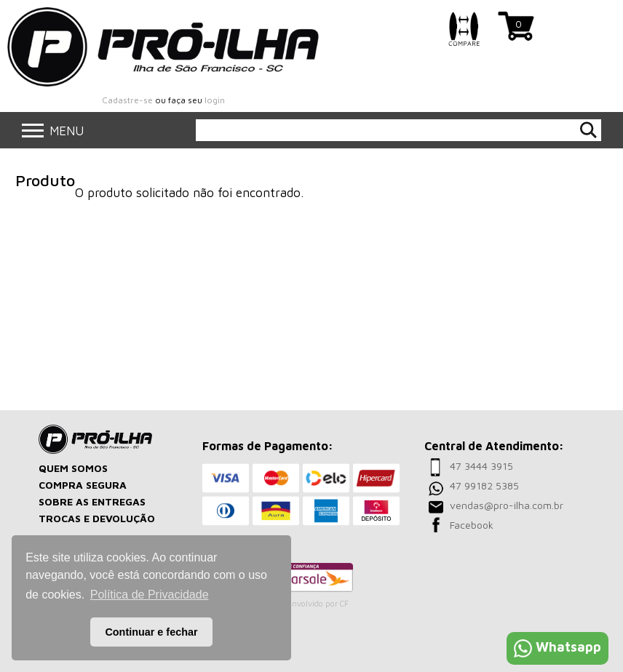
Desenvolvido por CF (311, 603)
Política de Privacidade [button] (150, 595)
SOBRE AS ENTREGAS (92, 501)
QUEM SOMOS (73, 468)
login (215, 100)
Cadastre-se (127, 100)
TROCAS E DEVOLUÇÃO (97, 518)
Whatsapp (557, 647)
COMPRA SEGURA (83, 485)
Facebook (472, 525)
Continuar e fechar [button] (151, 632)
